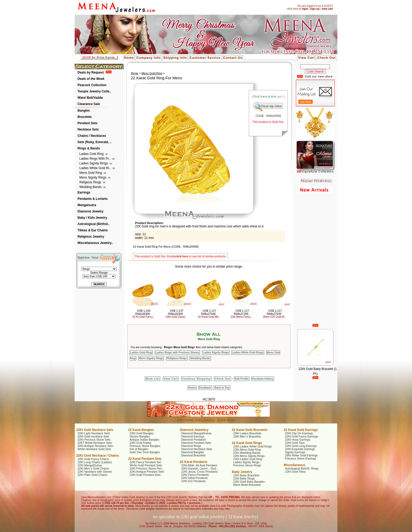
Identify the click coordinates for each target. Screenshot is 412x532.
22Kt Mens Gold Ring (247, 450)
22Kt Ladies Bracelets (247, 433)
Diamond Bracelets (194, 455)
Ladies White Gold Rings (248, 353)
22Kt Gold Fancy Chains (93, 459)
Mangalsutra (87, 205)
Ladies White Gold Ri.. (96, 168)
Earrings (84, 192)
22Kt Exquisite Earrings (300, 449)
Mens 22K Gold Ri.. (275, 317)
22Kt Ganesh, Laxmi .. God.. (200, 468)
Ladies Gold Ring (92, 154)
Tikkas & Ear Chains (93, 230)
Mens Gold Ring (91, 173)
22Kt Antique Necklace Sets (95, 446)
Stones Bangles (140, 436)
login (305, 9)
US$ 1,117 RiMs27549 (274, 312)
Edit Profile (242, 379)
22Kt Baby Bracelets (246, 475)
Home (129, 58)
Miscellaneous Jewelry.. (95, 243)
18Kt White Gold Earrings (301, 455)
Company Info (148, 58)
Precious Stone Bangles (145, 446)
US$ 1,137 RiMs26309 (176, 312)
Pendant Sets (87, 123)
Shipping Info (175, 58)
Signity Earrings (295, 452)
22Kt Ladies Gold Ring (248, 459)
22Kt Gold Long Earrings (301, 446)
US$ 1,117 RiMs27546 (209, 312)
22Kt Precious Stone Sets (94, 440)
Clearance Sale (89, 104)
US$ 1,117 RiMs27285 (241, 312)
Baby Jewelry (242, 472)
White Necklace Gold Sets (94, 449)
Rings (135, 73)
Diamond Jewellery (194, 430)
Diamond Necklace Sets (197, 449)
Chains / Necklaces (92, 136)
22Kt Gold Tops (295, 443)
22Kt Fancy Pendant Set (145, 462)
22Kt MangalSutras (90, 465)
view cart (327, 9)
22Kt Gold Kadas (140, 443)
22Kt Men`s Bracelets (247, 436)
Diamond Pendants (194, 440)
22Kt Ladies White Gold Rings (253, 446)
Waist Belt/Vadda (90, 98)
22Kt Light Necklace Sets (94, 433)
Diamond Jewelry (91, 211)
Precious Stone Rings (247, 465)
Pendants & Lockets (93, 199)
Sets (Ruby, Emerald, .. (94, 142)
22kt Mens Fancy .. (242, 317)
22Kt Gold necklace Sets (93, 436)
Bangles (84, 111)
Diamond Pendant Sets (196, 443)
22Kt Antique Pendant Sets (147, 472)
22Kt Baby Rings (244, 478)
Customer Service (205, 58)
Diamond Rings (191, 446)
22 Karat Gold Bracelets (250, 430)
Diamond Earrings (193, 436)
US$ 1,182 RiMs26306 (143, 312)
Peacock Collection (92, 85)
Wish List (153, 379)
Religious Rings (91, 182)
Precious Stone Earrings (301, 458)
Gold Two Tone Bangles (145, 452)
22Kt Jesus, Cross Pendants (200, 472)
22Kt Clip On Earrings (299, 433)
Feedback (205, 388)
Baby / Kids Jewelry (92, 218)
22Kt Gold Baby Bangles (249, 482)
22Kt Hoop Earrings (298, 440)
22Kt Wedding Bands (247, 453)
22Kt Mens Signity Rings (249, 456)
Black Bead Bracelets (247, 485)
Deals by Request (91, 72)
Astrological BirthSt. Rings (302, 468)
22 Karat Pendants (194, 462)
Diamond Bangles (193, 452)
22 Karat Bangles (141, 430)
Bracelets (85, 117)
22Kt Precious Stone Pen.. (146, 468)
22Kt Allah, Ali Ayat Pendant (199, 465)
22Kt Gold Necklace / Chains (97, 456)
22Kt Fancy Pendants (195, 475)
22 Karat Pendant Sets (145, 459)
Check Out (326, 58)
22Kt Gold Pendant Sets (145, 475)
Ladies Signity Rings (94, 163)
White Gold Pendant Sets (146, 465)
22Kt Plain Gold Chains (92, 475)
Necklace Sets (88, 129)
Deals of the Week (91, 79)
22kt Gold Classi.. (176, 317)
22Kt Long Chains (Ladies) (95, 462)
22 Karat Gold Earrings (301, 430)
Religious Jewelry (91, 237)
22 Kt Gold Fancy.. (143, 317)
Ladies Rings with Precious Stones (177, 353)
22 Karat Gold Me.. (209, 317)
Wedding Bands (91, 187)
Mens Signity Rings (93, 178)
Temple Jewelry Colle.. (94, 91)
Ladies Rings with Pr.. (95, 159)
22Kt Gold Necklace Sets (95, 430)
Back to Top (222, 388)
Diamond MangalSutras (196, 433)
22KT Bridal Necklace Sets (95, 443)
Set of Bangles (139, 449)
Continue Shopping (196, 379)
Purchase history (263, 379)
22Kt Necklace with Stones (95, 472)
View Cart (307, 58)
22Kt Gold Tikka (295, 472)
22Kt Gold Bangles (142, 433)
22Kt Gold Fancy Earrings (302, 436)
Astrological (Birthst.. (94, 224)
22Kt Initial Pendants (195, 478)
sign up (315, 9)
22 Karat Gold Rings (247, 443)
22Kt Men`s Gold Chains (93, 468)
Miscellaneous (295, 465)
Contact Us (233, 58)
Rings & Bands (89, 148)
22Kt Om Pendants (194, 481)
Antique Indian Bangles (144, 440)
